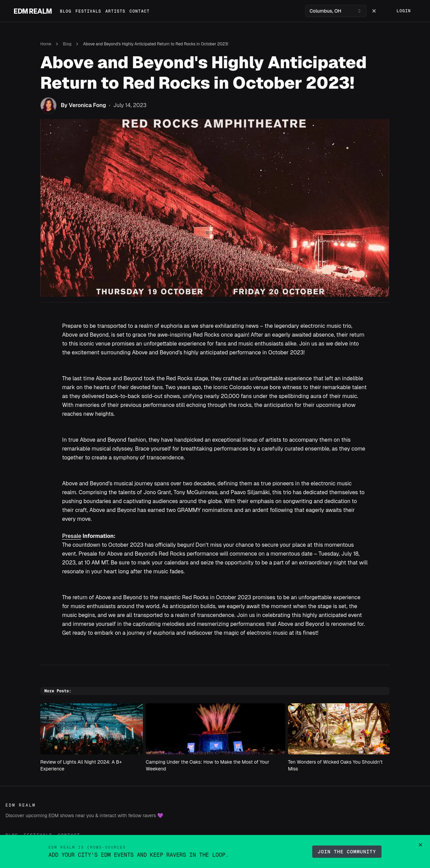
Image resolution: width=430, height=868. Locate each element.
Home (46, 44)
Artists (116, 11)
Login (404, 11)
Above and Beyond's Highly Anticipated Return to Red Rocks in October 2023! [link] (155, 44)
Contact (140, 11)
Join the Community (347, 852)
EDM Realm (33, 11)
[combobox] (336, 11)
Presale (72, 536)
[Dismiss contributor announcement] (420, 845)
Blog (66, 11)
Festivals (88, 11)
